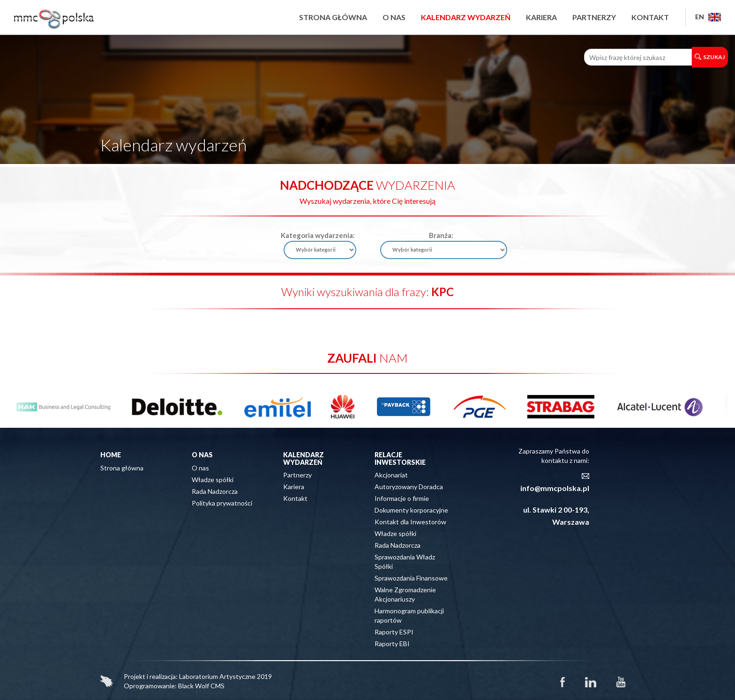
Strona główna (333, 17)
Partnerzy (594, 17)
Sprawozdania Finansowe (411, 578)
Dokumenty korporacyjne (411, 510)
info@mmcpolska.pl (555, 488)
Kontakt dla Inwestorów (410, 522)
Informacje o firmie (402, 498)
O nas (394, 17)
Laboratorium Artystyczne (217, 676)
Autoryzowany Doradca (409, 487)
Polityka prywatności (222, 503)
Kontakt (650, 17)
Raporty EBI (392, 644)
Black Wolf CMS (201, 686)
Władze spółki (213, 480)
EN (708, 17)
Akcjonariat (391, 475)
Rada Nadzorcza (215, 491)
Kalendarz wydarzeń (466, 17)
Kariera (541, 17)
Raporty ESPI (394, 632)
